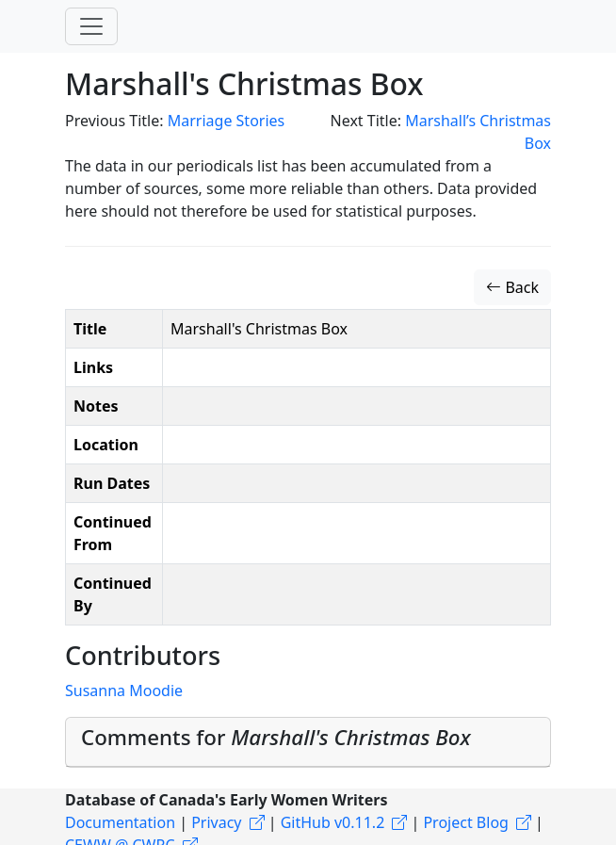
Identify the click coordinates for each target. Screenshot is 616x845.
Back (512, 287)
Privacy (216, 822)
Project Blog (465, 822)
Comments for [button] (276, 737)
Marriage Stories (227, 121)
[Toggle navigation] (91, 26)
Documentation (120, 822)
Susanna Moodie (124, 691)
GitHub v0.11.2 (333, 822)
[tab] (308, 742)
